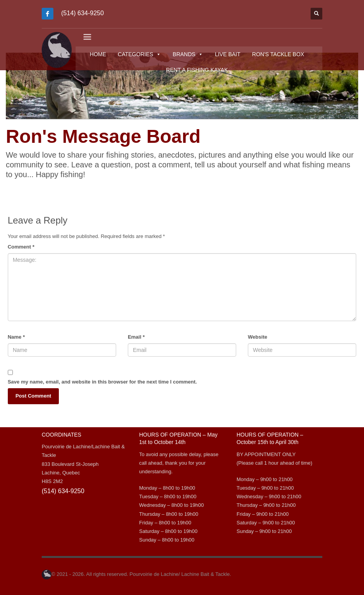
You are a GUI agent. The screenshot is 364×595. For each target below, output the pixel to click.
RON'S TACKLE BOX (280, 54)
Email (136, 337)
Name (16, 337)
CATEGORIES (141, 54)
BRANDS (189, 54)
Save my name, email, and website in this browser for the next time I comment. (102, 382)
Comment (21, 247)
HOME (99, 54)
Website (258, 337)
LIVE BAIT (229, 54)
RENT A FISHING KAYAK (199, 70)
